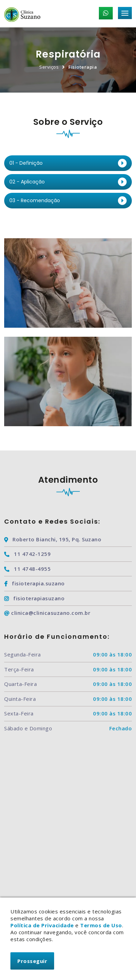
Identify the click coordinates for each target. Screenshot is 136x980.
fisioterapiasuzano (34, 598)
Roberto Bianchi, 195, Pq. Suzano (53, 539)
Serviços (49, 67)
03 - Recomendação (35, 200)
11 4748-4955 (27, 569)
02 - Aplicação (27, 182)
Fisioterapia (83, 67)
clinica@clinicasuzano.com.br (47, 613)
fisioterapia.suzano (35, 583)
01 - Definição (26, 163)
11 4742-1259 (27, 554)
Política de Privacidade (42, 925)
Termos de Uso (101, 925)
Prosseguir (32, 961)
